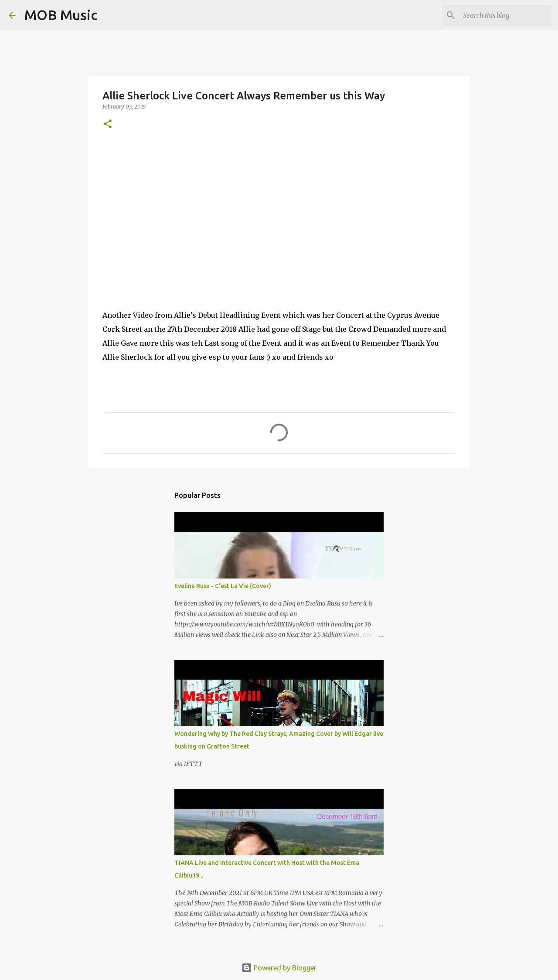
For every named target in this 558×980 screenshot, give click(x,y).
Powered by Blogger (279, 968)
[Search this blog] (505, 15)
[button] (108, 124)
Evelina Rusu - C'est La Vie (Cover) (223, 586)
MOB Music (61, 15)
